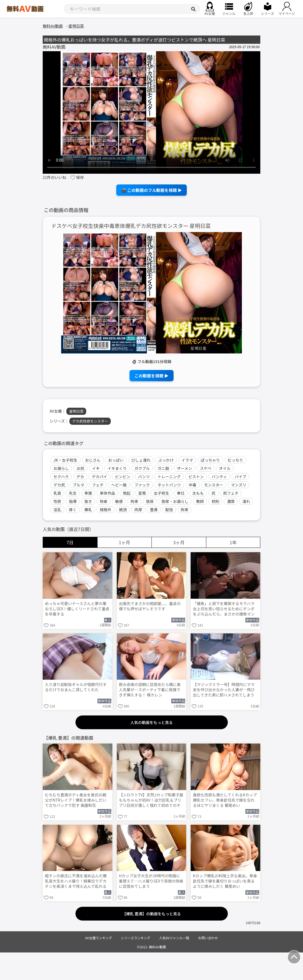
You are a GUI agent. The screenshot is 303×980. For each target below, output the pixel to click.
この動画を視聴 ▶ (151, 376)
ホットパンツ (169, 485)
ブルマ (79, 485)
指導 (73, 501)
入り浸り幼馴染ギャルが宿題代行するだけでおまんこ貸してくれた (76, 687)
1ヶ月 (124, 542)
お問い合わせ (208, 938)
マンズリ (239, 485)
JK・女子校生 (65, 460)
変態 (142, 493)
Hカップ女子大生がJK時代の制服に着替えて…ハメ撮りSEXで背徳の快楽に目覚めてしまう (151, 881)
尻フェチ (231, 493)
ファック (142, 485)
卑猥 (88, 493)
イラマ (187, 460)
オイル (225, 468)
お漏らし (61, 468)
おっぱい (116, 460)
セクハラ (61, 477)
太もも (198, 493)
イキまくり (117, 468)
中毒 (193, 485)
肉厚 (138, 510)
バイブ (240, 477)
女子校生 (161, 493)
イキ (96, 468)
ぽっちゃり (210, 460)
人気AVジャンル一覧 (174, 938)
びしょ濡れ (141, 460)
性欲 (57, 501)
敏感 (119, 501)
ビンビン (123, 477)
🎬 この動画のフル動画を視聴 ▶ (152, 190)
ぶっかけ (166, 460)
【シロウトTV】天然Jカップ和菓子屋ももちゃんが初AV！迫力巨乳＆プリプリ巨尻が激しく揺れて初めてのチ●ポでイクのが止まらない (151, 801)
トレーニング (169, 477)
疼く (73, 510)
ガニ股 (163, 468)
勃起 (127, 493)
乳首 (57, 493)
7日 (70, 542)
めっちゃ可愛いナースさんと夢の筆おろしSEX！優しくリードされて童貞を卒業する (77, 609)
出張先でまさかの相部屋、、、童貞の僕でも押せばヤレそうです (150, 606)
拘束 (134, 501)
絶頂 (123, 510)
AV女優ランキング (99, 938)
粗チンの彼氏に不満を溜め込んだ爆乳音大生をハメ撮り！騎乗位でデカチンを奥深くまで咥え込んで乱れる (76, 881)
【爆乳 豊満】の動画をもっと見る (151, 914)
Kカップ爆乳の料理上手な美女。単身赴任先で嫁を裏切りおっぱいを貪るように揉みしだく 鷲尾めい (225, 881)
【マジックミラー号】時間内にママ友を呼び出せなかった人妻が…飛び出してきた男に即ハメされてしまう (224, 690)
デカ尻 (59, 485)
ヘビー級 (119, 485)
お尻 (80, 468)
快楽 (104, 501)
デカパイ (99, 477)
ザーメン (184, 468)
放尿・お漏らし (175, 501)
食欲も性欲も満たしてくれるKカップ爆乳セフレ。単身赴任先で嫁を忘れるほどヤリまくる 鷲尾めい (225, 800)
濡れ (246, 501)
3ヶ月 (179, 542)
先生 (73, 493)
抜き (88, 501)
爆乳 (88, 510)
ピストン (196, 477)
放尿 (150, 501)
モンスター (214, 485)
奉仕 (181, 493)
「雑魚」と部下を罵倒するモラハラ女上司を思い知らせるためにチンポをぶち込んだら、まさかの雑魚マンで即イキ (224, 609)
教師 (200, 501)
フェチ (98, 485)
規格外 (105, 510)
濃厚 (231, 501)
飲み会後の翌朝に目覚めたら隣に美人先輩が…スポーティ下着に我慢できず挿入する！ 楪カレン (150, 690)
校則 (215, 501)
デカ (80, 477)
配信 (169, 510)
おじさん (93, 460)
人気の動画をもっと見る (151, 722)
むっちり (236, 460)
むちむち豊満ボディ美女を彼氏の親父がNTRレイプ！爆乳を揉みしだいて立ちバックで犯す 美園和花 (76, 800)
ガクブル (142, 468)
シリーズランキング (136, 938)
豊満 (154, 510)
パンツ (144, 477)
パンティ (219, 477)
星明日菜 (76, 411)
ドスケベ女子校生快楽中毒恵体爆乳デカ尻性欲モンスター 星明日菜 (131, 226)
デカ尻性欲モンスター (90, 421)
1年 (233, 542)
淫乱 (57, 510)
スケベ (205, 468)
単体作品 (107, 493)
